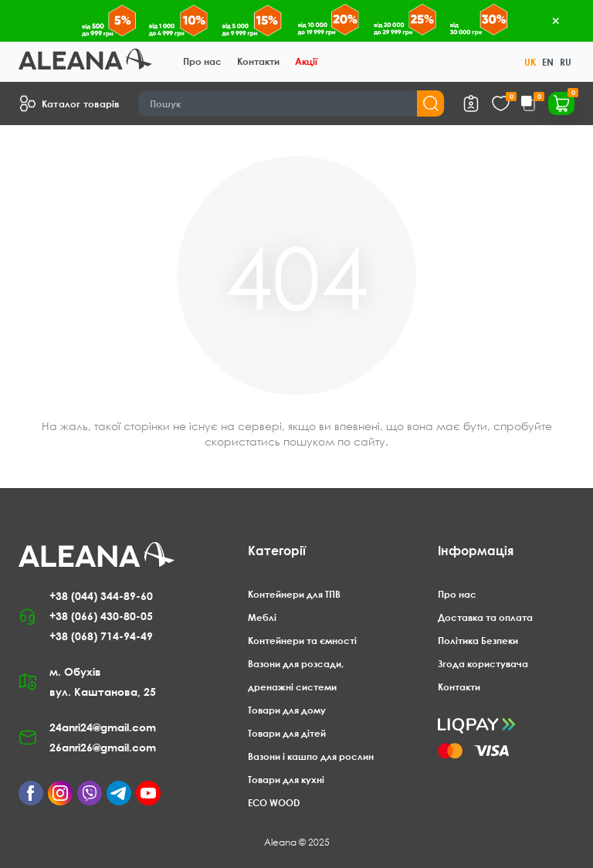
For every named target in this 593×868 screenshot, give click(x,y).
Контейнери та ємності (302, 641)
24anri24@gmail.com (103, 727)
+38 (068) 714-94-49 (101, 636)
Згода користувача (483, 664)
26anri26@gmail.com (103, 747)
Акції (306, 61)
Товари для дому (287, 710)
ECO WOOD (274, 803)
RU (566, 62)
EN (548, 62)
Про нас (202, 61)
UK (530, 62)
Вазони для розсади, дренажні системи (296, 675)
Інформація (476, 551)
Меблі (262, 617)
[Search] (291, 103)
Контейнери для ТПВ (294, 594)
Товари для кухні (286, 780)
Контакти (258, 61)
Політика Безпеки (478, 641)
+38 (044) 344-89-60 (101, 596)
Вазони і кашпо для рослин (311, 756)
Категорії (277, 551)
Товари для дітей (287, 733)
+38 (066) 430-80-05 (101, 616)
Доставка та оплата (485, 617)
